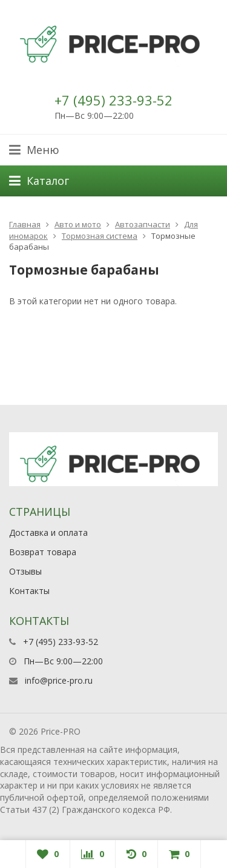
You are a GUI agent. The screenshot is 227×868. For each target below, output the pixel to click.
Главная (25, 224)
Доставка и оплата (48, 532)
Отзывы (25, 571)
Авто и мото (78, 224)
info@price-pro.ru (59, 680)
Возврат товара (43, 552)
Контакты (29, 591)
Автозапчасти (143, 224)
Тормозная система (100, 236)
